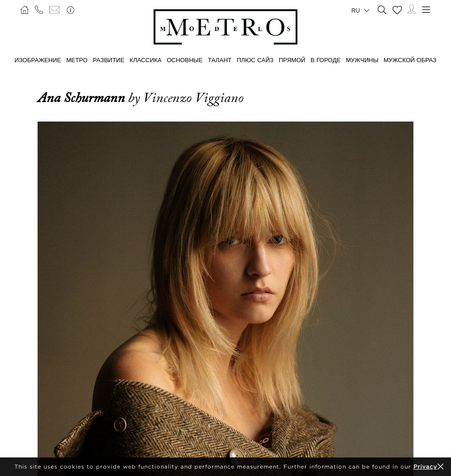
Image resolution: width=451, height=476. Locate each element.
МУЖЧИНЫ (362, 60)
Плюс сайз (255, 60)
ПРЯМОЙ (292, 60)
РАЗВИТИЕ (109, 60)
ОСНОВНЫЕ (184, 60)
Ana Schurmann (83, 98)
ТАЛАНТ (220, 60)
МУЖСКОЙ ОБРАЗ (410, 60)
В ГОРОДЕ (325, 60)
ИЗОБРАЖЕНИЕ (38, 60)
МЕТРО (77, 60)
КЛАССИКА (145, 60)
